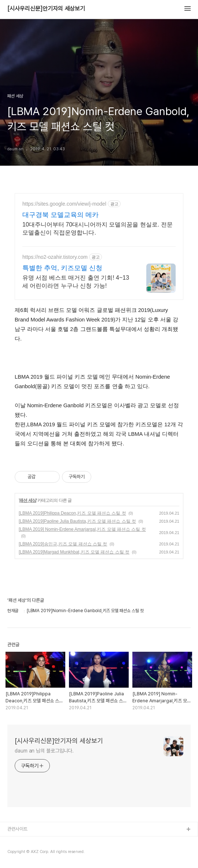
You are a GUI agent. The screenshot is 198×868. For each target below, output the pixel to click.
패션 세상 (27, 500)
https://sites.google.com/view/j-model (64, 204)
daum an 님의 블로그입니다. (44, 751)
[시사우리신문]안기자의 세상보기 (46, 9)
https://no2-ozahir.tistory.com (55, 257)
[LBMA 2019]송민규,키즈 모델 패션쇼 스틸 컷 (63, 544)
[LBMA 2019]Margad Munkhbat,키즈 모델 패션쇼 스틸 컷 (74, 552)
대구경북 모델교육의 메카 (60, 215)
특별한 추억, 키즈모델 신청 (62, 268)
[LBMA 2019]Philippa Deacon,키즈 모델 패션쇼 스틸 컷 (72, 513)
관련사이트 (17, 829)
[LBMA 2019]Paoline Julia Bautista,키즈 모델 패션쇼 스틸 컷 (77, 521)
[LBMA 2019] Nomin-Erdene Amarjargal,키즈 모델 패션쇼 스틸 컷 (82, 529)
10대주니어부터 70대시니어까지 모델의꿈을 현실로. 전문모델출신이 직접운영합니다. (98, 229)
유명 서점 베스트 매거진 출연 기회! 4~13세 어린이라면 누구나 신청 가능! (76, 282)
